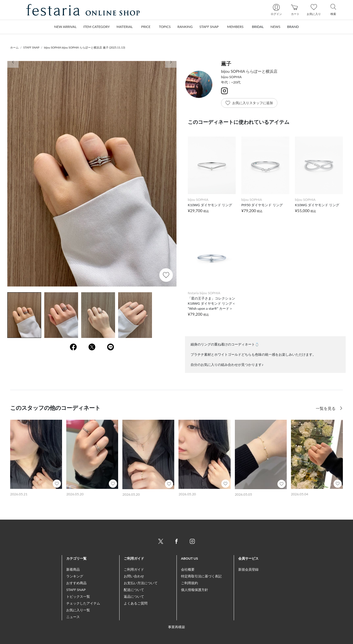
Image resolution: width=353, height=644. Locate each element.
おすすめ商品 (76, 583)
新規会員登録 (248, 569)
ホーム (14, 47)
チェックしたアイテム (83, 603)
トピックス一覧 (78, 596)
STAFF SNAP (31, 47)
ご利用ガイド (134, 569)
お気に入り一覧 (78, 610)
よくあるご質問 (136, 603)
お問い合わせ (134, 576)
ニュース (73, 617)
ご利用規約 (189, 583)
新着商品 (73, 569)
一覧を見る (326, 408)
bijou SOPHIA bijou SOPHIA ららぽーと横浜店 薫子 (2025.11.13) (85, 47)
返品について (134, 596)
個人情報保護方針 (195, 590)
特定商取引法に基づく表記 (201, 576)
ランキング (75, 576)
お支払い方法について (141, 583)
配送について (134, 590)
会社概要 (188, 569)
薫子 (226, 63)
